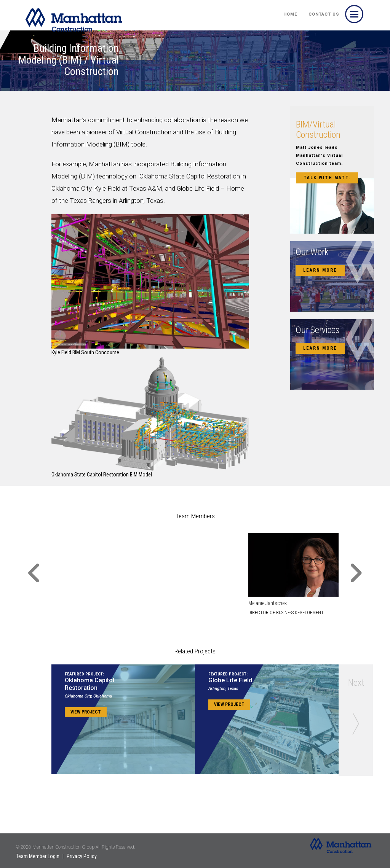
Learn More (320, 270)
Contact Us (324, 14)
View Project (86, 712)
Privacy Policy (82, 856)
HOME (290, 14)
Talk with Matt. (327, 178)
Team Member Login (38, 856)
